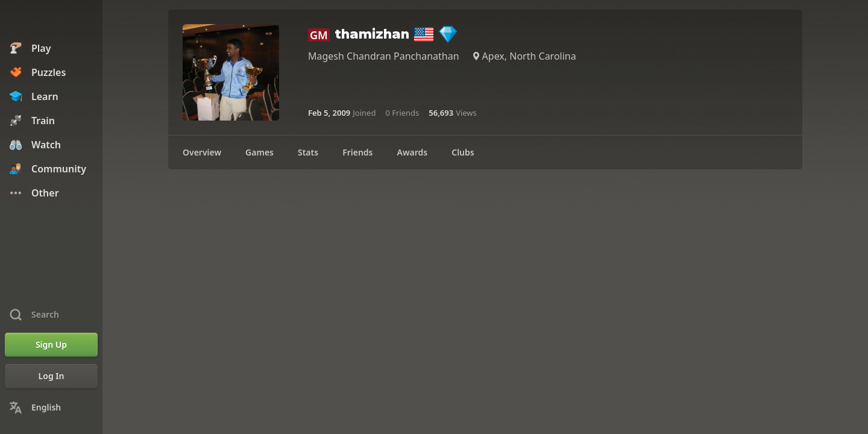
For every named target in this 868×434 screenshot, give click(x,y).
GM (319, 35)
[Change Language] (51, 407)
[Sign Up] (51, 345)
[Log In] (51, 376)
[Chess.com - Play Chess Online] (51, 20)
